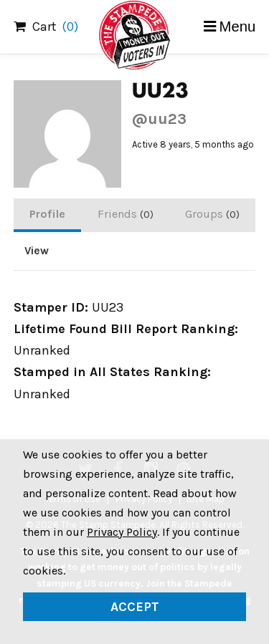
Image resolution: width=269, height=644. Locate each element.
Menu (238, 27)
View (37, 251)
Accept (135, 607)
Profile (47, 214)
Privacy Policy (122, 532)
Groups (212, 214)
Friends (126, 214)
